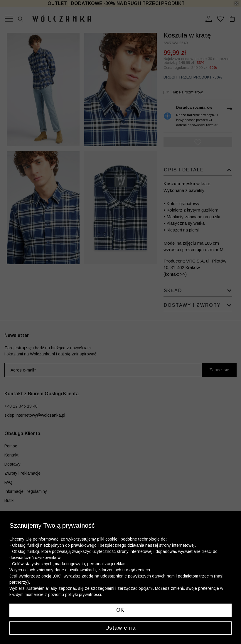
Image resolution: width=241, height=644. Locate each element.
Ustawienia (121, 628)
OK (120, 610)
